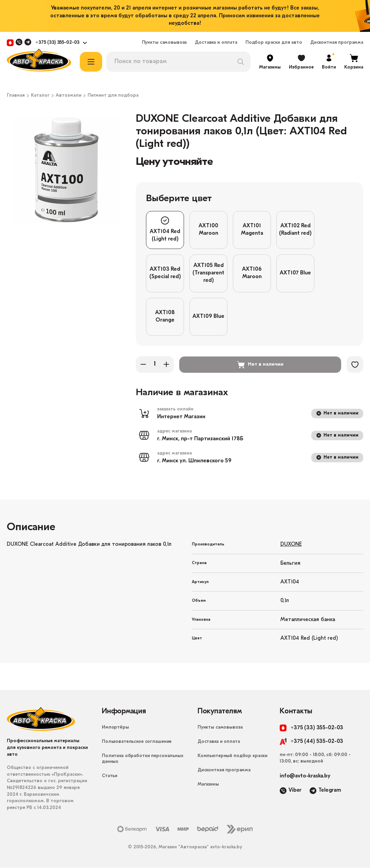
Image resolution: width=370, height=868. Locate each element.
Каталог (40, 96)
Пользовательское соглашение (137, 742)
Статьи (110, 776)
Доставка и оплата (216, 43)
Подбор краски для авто (274, 43)
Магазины (208, 785)
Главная (16, 96)
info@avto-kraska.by (305, 776)
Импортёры (115, 728)
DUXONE (291, 545)
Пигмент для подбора (113, 96)
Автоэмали (69, 96)
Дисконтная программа (337, 43)
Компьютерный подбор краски (233, 756)
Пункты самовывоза (164, 43)
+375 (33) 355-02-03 (57, 43)
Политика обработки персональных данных (143, 759)
